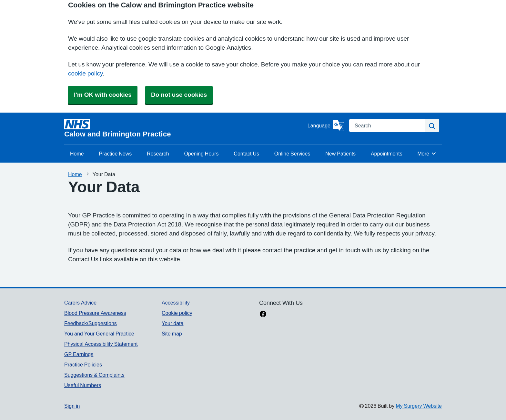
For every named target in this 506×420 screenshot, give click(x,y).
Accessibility (176, 303)
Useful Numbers (83, 385)
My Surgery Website (419, 406)
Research (158, 154)
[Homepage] (185, 128)
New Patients (340, 154)
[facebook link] (263, 315)
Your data (172, 323)
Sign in (72, 406)
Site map (172, 334)
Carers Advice (80, 303)
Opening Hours (201, 154)
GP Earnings (79, 354)
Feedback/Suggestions (91, 323)
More (427, 154)
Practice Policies (83, 365)
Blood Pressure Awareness (95, 313)
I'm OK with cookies (103, 95)
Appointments (387, 154)
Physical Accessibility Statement (101, 344)
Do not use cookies (179, 95)
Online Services (292, 154)
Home (77, 154)
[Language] (326, 125)
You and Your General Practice (99, 334)
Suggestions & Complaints (94, 375)
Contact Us (246, 154)
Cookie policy (177, 313)
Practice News (115, 154)
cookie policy (85, 73)
